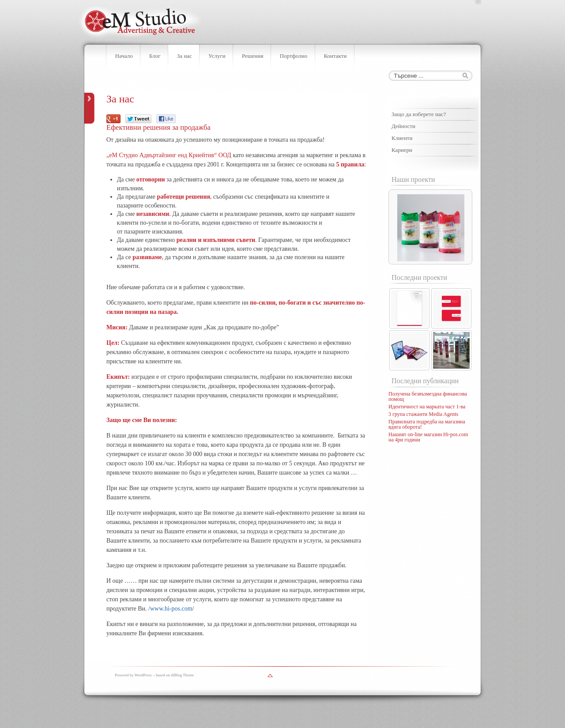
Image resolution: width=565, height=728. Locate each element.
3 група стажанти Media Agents (423, 414)
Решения (253, 56)
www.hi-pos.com (171, 609)
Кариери (402, 150)
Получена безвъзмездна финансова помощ (428, 396)
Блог (155, 56)
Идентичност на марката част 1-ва (427, 407)
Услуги (217, 56)
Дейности (403, 126)
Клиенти (402, 138)
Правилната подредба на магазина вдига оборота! (427, 424)
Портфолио (294, 56)
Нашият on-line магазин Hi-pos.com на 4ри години (428, 437)
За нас (185, 56)
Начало (124, 56)
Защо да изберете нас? (419, 114)
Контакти (335, 56)
